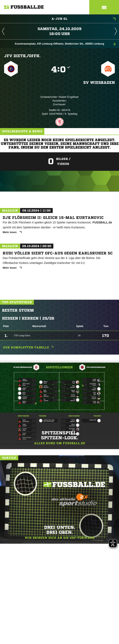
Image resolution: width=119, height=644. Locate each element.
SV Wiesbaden (99, 82)
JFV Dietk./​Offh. (22, 56)
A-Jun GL (84, 19)
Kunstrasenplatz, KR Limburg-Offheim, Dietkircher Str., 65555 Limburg (65, 44)
